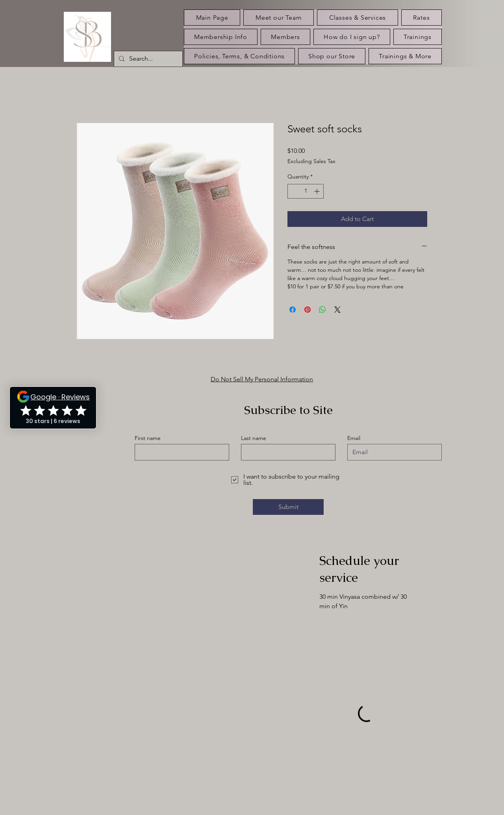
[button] (418, 37)
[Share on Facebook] (293, 310)
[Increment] (318, 191)
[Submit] (288, 507)
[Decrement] (294, 191)
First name (148, 438)
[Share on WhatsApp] (322, 310)
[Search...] (147, 59)
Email (354, 438)
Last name (254, 438)
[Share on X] (337, 310)
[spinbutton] (306, 191)
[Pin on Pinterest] (308, 310)
